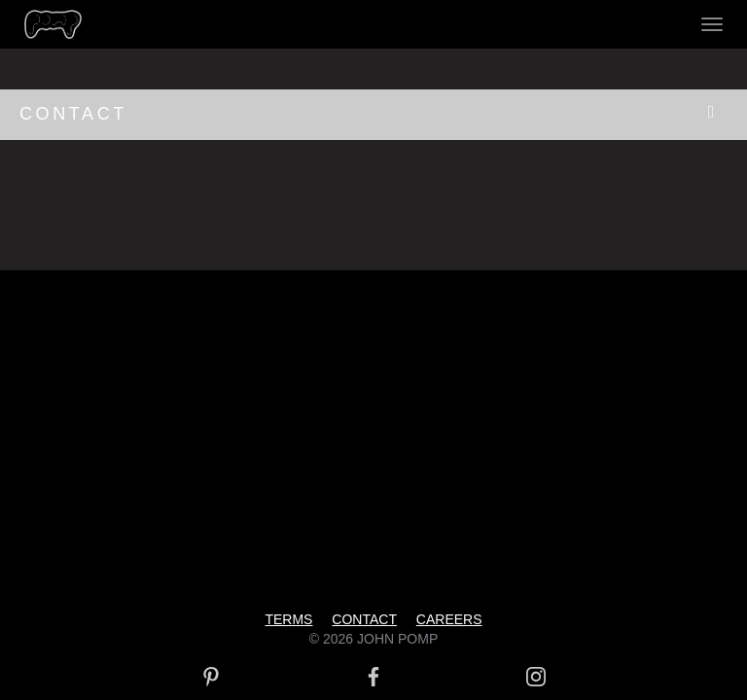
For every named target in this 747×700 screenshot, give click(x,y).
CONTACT (73, 114)
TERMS (288, 619)
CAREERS (449, 619)
